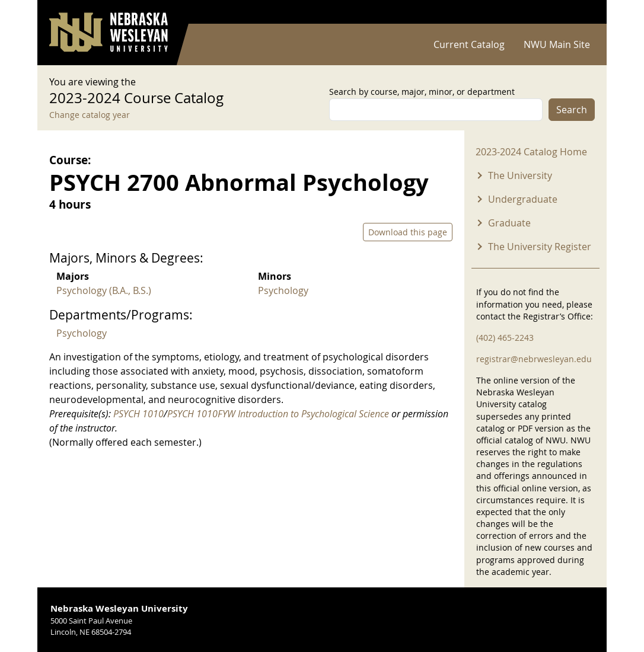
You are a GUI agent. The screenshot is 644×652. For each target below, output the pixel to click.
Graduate (509, 223)
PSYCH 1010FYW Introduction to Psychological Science (278, 414)
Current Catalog (469, 44)
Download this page (408, 232)
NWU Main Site (557, 44)
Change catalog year (90, 115)
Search (572, 110)
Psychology (283, 290)
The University (520, 175)
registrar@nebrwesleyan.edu (534, 359)
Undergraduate (523, 199)
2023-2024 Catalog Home (531, 152)
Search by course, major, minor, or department (422, 92)
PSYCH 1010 (138, 414)
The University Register (540, 247)
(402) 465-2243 (505, 338)
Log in (579, 12)
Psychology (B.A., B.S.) (104, 290)
